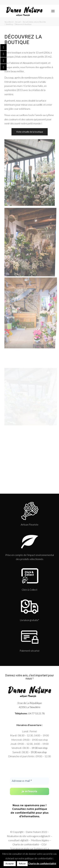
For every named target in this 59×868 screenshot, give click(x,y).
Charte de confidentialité (26, 844)
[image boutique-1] (31, 311)
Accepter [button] (10, 864)
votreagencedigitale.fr (38, 836)
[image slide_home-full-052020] (31, 242)
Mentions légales (40, 840)
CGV (44, 844)
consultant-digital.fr (18, 840)
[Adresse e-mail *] (29, 781)
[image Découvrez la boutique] (31, 174)
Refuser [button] (22, 864)
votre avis (22, 675)
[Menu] (53, 11)
